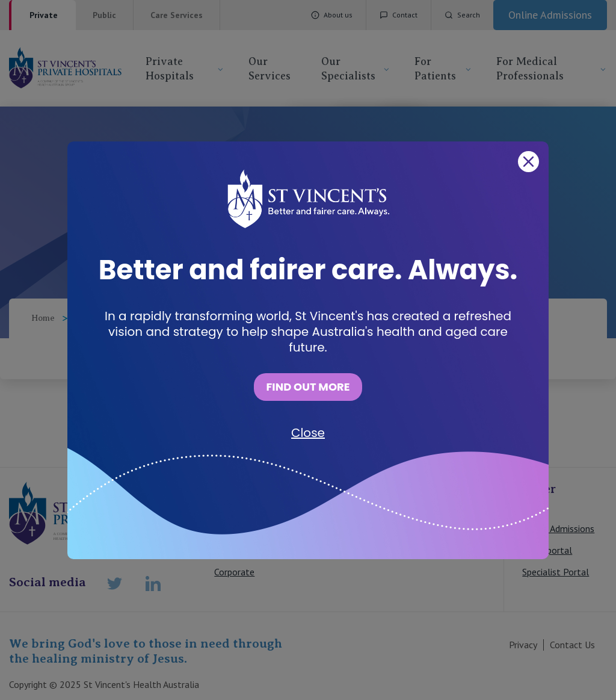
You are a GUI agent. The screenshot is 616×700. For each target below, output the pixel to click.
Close (308, 433)
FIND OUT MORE (308, 387)
